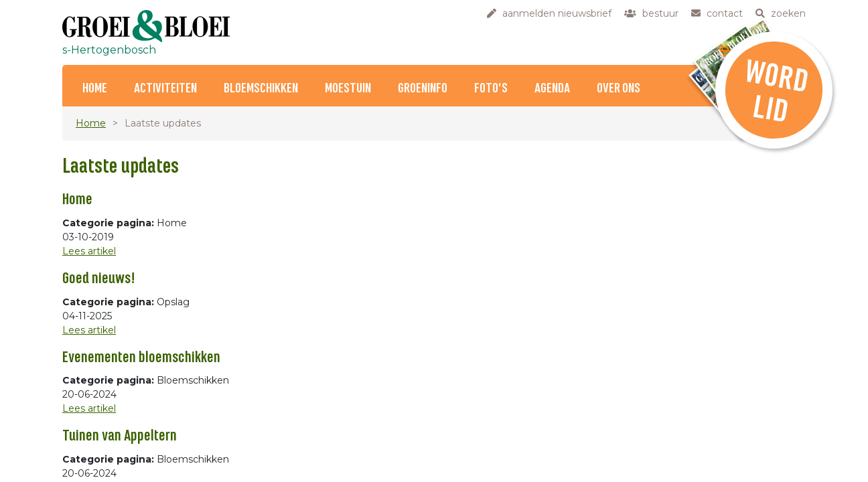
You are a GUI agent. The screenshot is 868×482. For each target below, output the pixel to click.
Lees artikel (89, 251)
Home (95, 89)
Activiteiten (165, 89)
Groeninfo (423, 89)
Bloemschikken (261, 89)
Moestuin (348, 89)
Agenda (552, 89)
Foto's (491, 89)
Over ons (619, 89)
